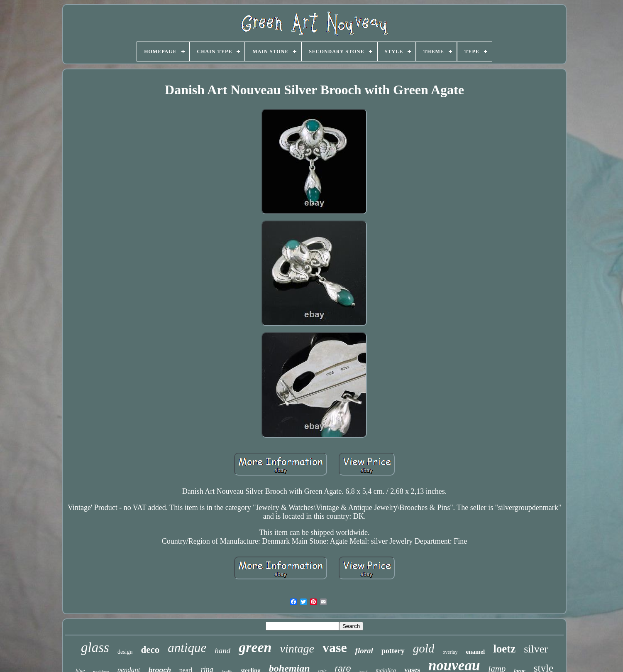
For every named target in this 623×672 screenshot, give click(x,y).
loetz (504, 649)
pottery (393, 651)
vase (335, 647)
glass (95, 647)
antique (187, 648)
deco (150, 650)
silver (536, 649)
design (125, 652)
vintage (297, 649)
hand (222, 651)
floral (364, 651)
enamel (475, 652)
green (255, 647)
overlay (450, 652)
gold (424, 648)
